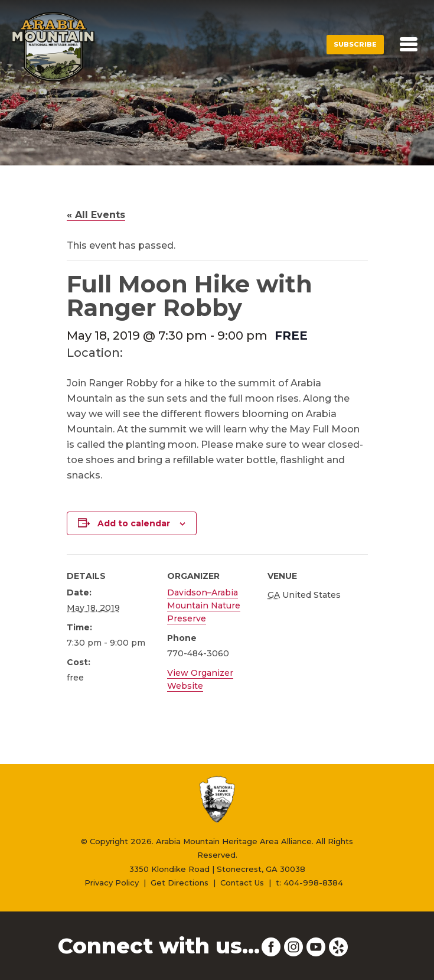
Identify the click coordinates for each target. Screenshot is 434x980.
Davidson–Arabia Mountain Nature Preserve (204, 606)
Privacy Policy (112, 883)
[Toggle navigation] (409, 44)
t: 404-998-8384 (309, 883)
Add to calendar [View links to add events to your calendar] (134, 523)
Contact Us (242, 883)
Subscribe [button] (355, 44)
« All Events (96, 215)
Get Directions (180, 883)
